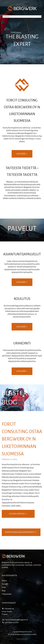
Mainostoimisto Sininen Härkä (27, 634)
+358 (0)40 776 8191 (11, 622)
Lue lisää (22, 154)
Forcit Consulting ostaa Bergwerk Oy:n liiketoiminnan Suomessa (22, 439)
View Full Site (22, 639)
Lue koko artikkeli (18, 514)
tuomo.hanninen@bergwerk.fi (15, 620)
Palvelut (5, 584)
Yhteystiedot (7, 594)
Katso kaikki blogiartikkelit (21, 532)
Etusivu (4, 581)
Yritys (4, 587)
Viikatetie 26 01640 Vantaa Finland (8, 611)
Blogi (4, 591)
